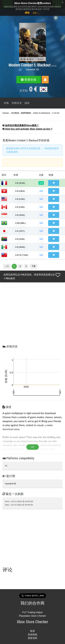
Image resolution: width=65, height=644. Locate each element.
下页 (33, 266)
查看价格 (29, 80)
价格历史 (17, 103)
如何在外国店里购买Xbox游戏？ (21, 125)
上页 (7, 266)
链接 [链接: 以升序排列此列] (51, 175)
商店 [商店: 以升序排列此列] (4, 175)
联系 (32, 631)
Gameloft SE (32, 70)
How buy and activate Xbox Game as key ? (27, 129)
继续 (27, 13)
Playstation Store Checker (32, 616)
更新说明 (32, 638)
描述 (27, 103)
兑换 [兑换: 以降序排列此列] (41, 175)
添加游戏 (32, 634)
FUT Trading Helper (33, 612)
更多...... (36, 13)
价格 (6, 103)
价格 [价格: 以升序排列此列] (16, 175)
